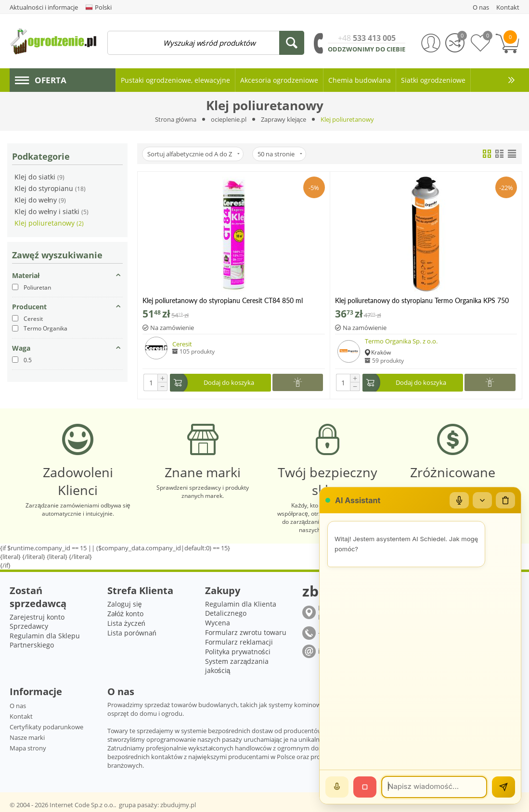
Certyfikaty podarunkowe (46, 727)
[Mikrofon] (459, 500)
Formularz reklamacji (239, 642)
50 (280, 154)
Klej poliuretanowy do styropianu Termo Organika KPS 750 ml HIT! (422, 300)
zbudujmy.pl (178, 805)
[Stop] (365, 787)
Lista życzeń (126, 623)
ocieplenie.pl (229, 119)
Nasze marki (27, 737)
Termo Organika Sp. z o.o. (401, 341)
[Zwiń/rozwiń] (482, 500)
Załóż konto (125, 614)
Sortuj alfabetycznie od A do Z (194, 154)
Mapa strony (28, 748)
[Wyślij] (503, 787)
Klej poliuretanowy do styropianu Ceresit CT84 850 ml (223, 300)
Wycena (218, 623)
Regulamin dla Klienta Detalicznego (241, 609)
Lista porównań (132, 633)
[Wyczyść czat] (505, 500)
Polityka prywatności (238, 652)
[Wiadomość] (434, 787)
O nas (18, 706)
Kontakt (21, 716)
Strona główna (176, 119)
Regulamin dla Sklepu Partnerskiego (45, 640)
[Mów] (337, 787)
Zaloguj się (125, 604)
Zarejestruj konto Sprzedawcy (37, 622)
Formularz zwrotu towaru (246, 632)
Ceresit (182, 344)
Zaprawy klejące (284, 119)
